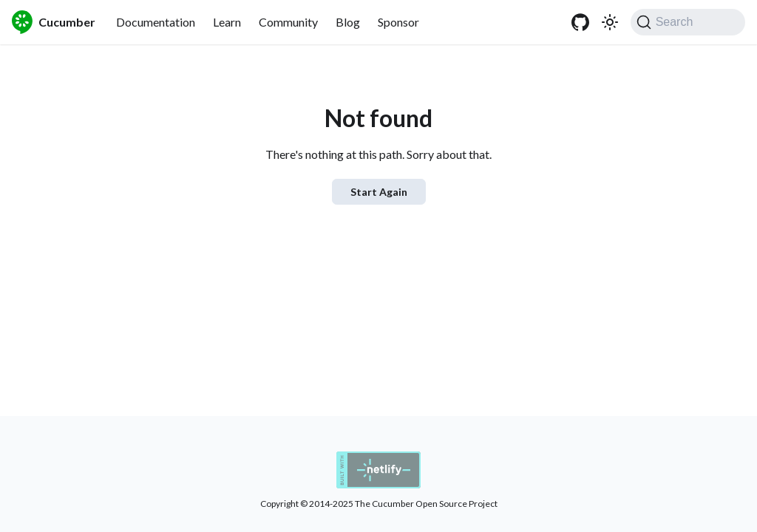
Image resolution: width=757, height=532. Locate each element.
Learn (227, 22)
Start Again (379, 192)
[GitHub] (580, 22)
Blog (348, 22)
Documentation (156, 22)
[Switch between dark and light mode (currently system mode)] (610, 22)
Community (288, 22)
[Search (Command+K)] (688, 22)
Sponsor (398, 22)
